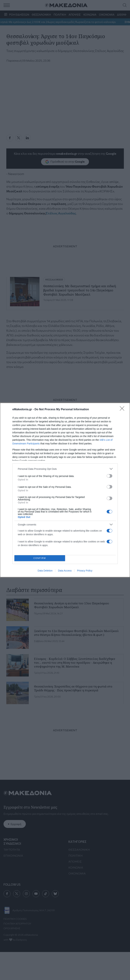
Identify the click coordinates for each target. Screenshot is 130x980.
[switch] (109, 476)
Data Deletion (45, 571)
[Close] (123, 410)
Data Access (65, 571)
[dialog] (65, 490)
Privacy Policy (85, 571)
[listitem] (65, 469)
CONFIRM (40, 558)
